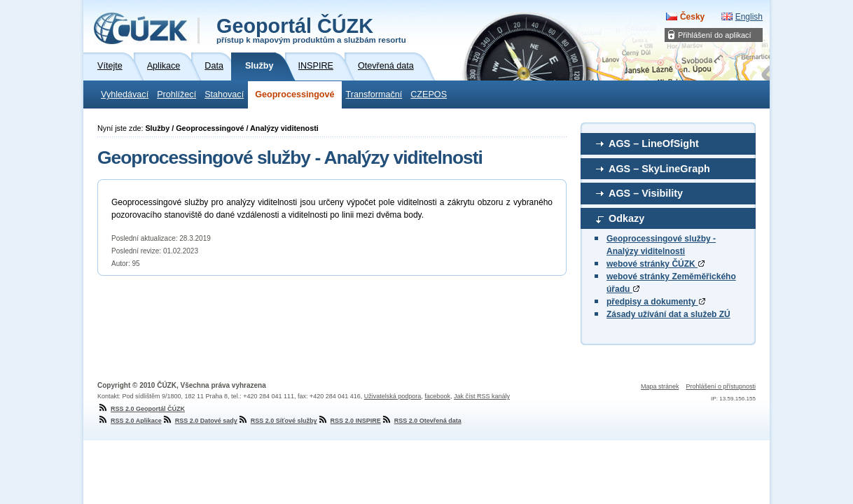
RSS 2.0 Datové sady (200, 421)
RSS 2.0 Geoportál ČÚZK (141, 409)
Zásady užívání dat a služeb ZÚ (668, 314)
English (749, 17)
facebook (437, 396)
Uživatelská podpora (393, 396)
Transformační (374, 94)
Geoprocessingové (294, 94)
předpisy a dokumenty (656, 302)
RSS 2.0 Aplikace (130, 421)
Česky (692, 17)
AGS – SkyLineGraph (659, 169)
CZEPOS (429, 94)
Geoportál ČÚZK (311, 29)
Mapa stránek (660, 386)
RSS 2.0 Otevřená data (421, 421)
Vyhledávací (125, 94)
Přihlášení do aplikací (715, 35)
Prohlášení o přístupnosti (721, 386)
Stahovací (224, 94)
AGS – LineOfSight (654, 143)
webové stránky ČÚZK (656, 264)
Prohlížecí (176, 94)
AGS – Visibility (646, 193)
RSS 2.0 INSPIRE (349, 421)
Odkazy (626, 218)
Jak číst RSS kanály (482, 396)
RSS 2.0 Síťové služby (277, 421)
